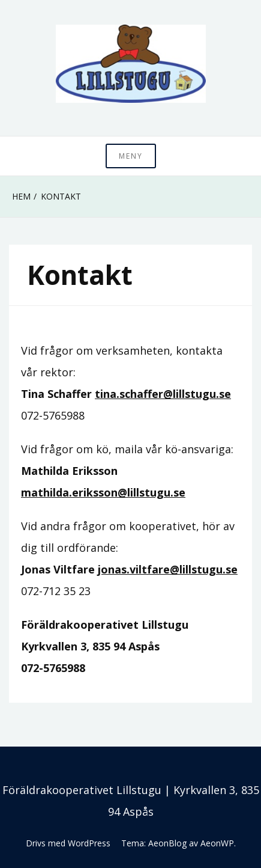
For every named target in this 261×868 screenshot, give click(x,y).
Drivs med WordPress (68, 843)
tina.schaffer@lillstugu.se (163, 394)
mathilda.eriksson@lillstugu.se (103, 492)
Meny (131, 156)
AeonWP (217, 843)
